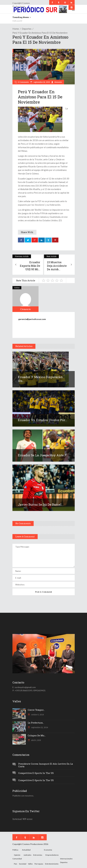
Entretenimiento (52, 864)
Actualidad (26, 850)
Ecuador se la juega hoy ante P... (43, 455)
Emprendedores (52, 855)
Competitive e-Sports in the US (36, 773)
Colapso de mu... (37, 735)
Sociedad (23, 864)
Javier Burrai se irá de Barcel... (41, 504)
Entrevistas (38, 855)
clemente (58, 82)
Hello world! (17, 21)
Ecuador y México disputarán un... (40, 379)
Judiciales (27, 855)
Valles (30, 864)
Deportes (27, 29)
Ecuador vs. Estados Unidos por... (43, 420)
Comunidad (17, 859)
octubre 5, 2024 (37, 715)
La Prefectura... (36, 723)
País (16, 864)
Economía (48, 850)
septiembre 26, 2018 (41, 82)
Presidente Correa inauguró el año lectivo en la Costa (46, 765)
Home (16, 29)
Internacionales (66, 859)
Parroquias (39, 864)
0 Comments (23, 82)
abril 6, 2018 (36, 740)
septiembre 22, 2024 (39, 727)
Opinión (17, 855)
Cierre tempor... (36, 710)
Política (15, 850)
